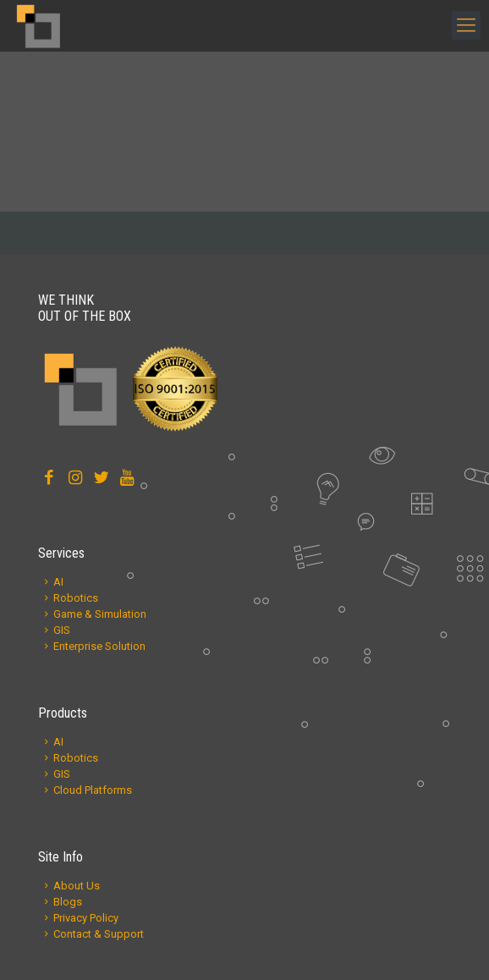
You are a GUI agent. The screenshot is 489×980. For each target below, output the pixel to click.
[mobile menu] (466, 25)
